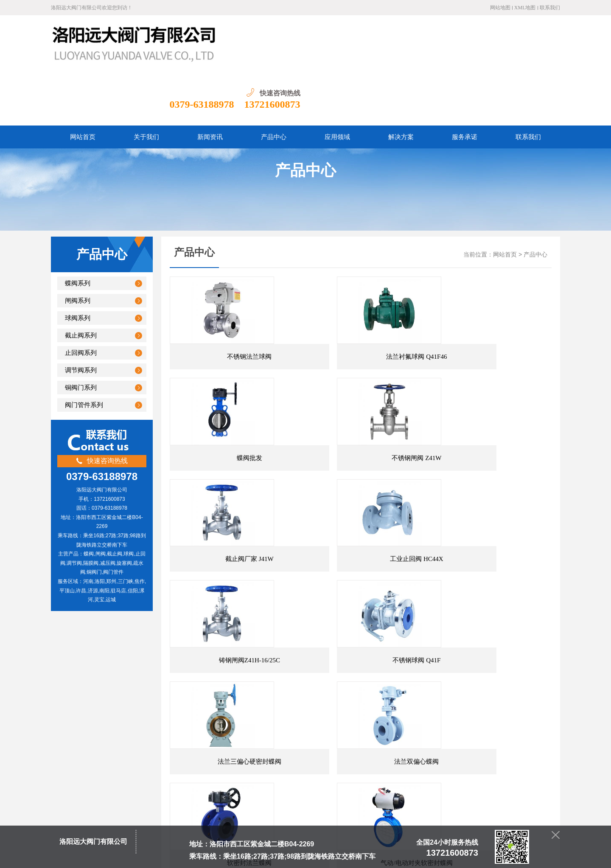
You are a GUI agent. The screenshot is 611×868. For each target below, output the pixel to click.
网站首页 (505, 200)
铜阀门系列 (81, 332)
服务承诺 (330, 753)
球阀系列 (78, 263)
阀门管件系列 (84, 350)
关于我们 (179, 753)
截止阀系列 (81, 280)
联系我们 (550, 8)
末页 (327, 691)
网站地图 (500, 8)
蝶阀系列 (78, 228)
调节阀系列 (81, 315)
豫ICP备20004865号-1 (189, 855)
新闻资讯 (210, 753)
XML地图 (525, 8)
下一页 (306, 691)
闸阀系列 (78, 246)
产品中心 (535, 200)
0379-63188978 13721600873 (495, 49)
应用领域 (270, 753)
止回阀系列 (81, 298)
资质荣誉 (300, 753)
